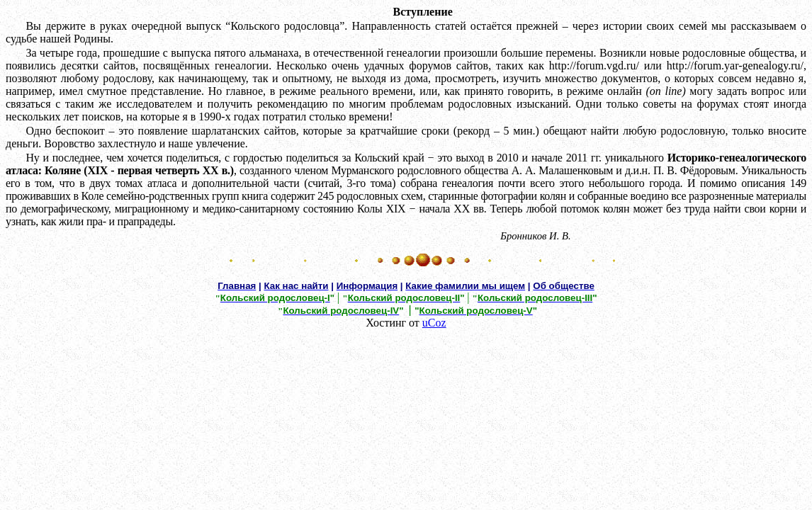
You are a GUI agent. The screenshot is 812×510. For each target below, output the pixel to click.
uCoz (434, 323)
